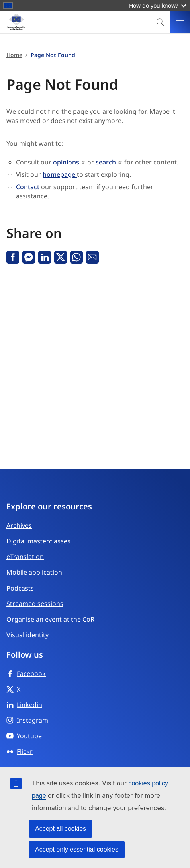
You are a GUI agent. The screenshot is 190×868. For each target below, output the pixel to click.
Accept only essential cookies (77, 849)
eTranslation (25, 557)
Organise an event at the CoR (50, 619)
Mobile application (34, 572)
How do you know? (158, 5)
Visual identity (27, 635)
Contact (28, 187)
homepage (60, 174)
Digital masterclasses (38, 541)
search (106, 162)
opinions (66, 162)
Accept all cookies (61, 829)
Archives (19, 525)
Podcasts (20, 588)
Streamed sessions (35, 604)
